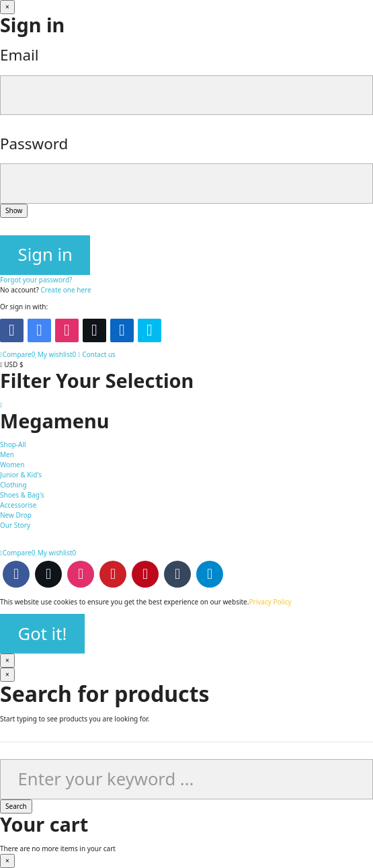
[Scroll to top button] (1, 405)
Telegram (210, 574)
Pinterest (145, 574)
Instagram (81, 574)
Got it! (43, 634)
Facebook (16, 574)
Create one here (66, 290)
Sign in (45, 254)
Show (14, 210)
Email (19, 55)
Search (16, 806)
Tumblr (177, 574)
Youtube (113, 574)
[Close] (7, 7)
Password (34, 144)
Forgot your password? (36, 280)
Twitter (48, 574)
